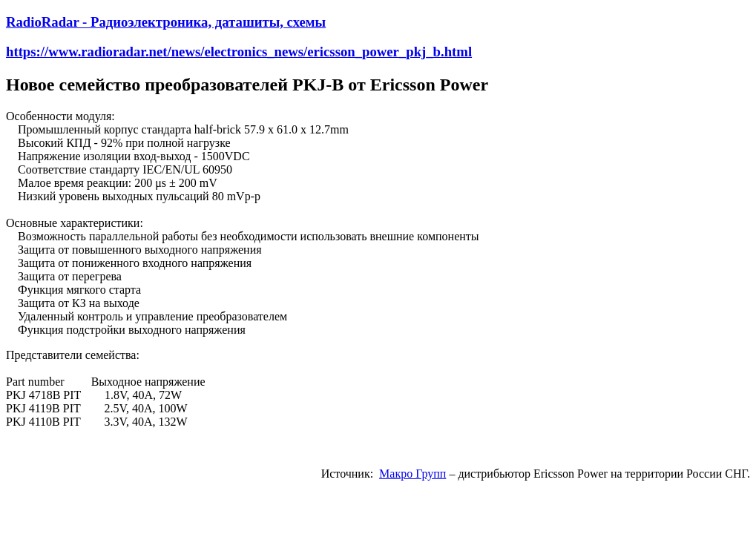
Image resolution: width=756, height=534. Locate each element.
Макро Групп (412, 474)
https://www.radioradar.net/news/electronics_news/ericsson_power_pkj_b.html (239, 52)
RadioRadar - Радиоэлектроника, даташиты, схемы (166, 22)
